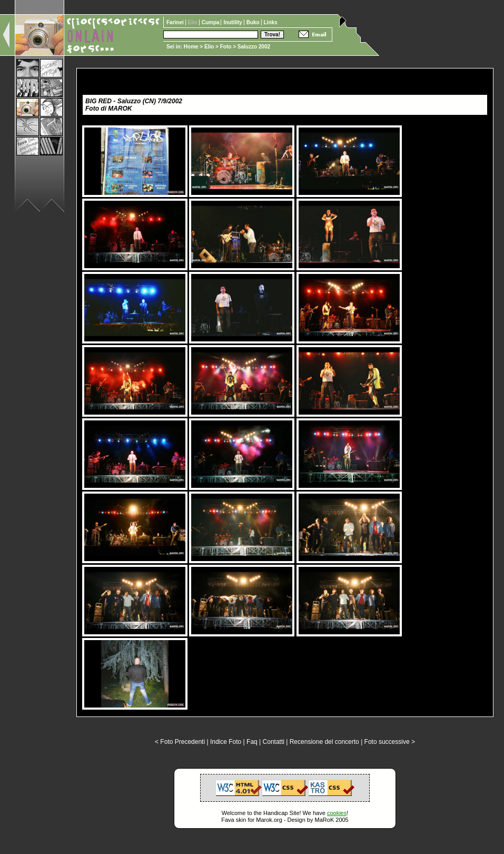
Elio (209, 47)
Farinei (176, 22)
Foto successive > (390, 742)
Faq (252, 742)
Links (271, 22)
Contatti (274, 742)
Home (191, 47)
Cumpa (211, 22)
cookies (337, 813)
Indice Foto (226, 742)
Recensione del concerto (324, 742)
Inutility (233, 22)
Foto (226, 47)
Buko (254, 22)
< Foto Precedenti (180, 742)
